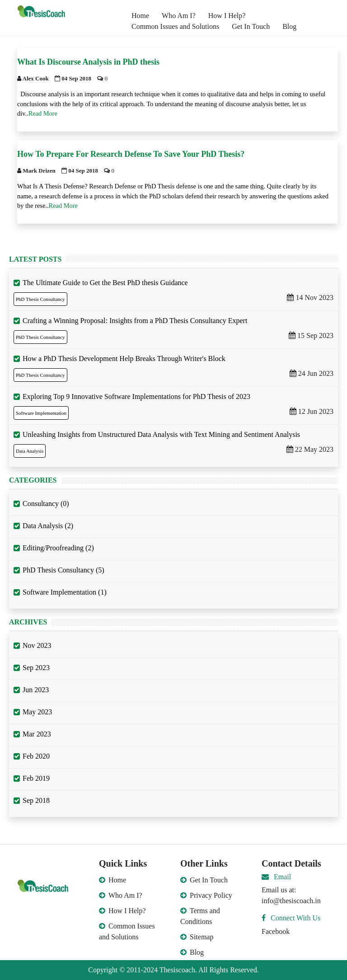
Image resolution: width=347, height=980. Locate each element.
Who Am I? (179, 16)
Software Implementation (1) (65, 592)
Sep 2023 (36, 668)
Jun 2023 (36, 690)
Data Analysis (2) (48, 526)
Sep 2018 (36, 800)
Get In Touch (251, 26)
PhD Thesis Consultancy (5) (63, 570)
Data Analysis (30, 451)
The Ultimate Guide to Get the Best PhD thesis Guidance (105, 283)
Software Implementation (41, 413)
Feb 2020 (36, 756)
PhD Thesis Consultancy (40, 299)
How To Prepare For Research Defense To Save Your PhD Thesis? (131, 154)
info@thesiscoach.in (291, 901)
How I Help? (227, 16)
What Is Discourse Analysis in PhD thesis (88, 62)
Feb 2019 (36, 778)
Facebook (276, 931)
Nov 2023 (37, 645)
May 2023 (37, 712)
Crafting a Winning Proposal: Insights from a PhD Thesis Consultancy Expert (135, 321)
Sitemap (197, 937)
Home (140, 16)
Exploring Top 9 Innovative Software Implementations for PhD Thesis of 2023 (136, 396)
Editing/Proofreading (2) (58, 548)
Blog (289, 26)
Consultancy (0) (46, 504)
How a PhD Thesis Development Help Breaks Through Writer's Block (124, 359)
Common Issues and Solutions (175, 26)
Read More (43, 113)
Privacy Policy (206, 895)
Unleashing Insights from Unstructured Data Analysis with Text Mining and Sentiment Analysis (161, 434)
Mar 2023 (37, 734)
